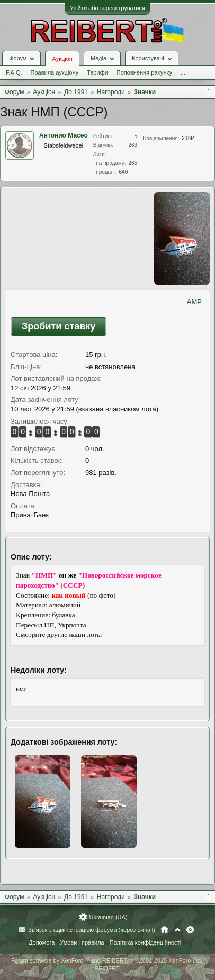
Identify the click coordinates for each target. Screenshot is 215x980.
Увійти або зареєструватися (107, 8)
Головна (164, 930)
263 (133, 145)
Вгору (177, 930)
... (183, 72)
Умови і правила (82, 942)
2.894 (188, 138)
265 (133, 163)
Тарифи (97, 72)
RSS (190, 930)
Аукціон (62, 59)
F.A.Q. (14, 72)
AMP (194, 302)
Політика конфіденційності (145, 942)
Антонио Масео (64, 135)
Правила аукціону (55, 72)
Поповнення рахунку (144, 72)
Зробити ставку (59, 326)
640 (124, 172)
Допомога (42, 942)
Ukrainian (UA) (108, 917)
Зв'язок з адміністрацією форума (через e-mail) (92, 930)
